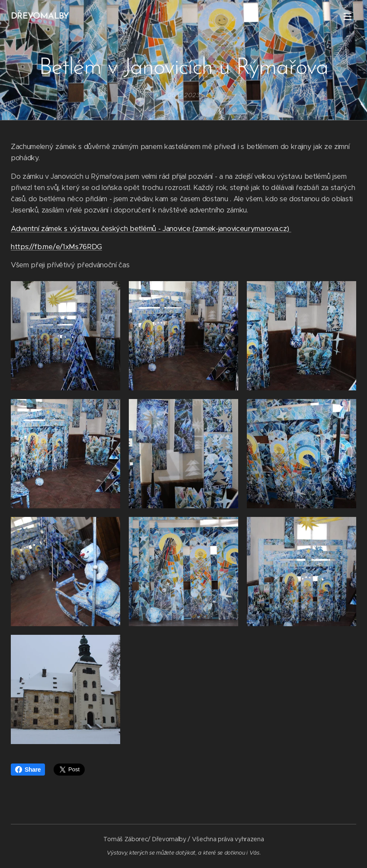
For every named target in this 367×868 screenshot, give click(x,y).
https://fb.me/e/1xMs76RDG (56, 247)
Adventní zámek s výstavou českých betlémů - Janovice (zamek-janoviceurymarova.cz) (151, 229)
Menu (348, 16)
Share (28, 770)
